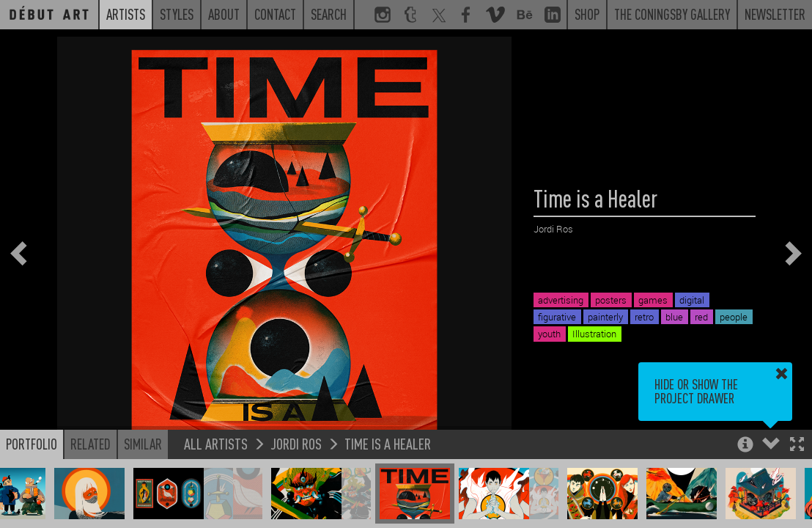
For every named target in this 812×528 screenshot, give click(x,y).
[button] (797, 445)
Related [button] (91, 444)
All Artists (216, 443)
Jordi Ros (296, 443)
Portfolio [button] (32, 444)
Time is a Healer (388, 443)
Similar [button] (143, 444)
